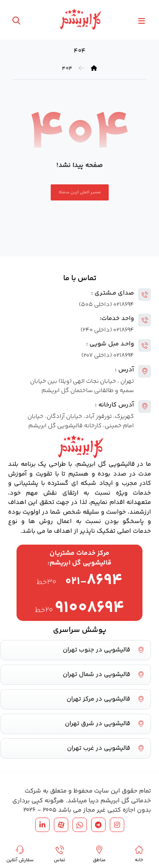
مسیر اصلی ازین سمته (79, 192)
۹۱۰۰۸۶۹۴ (89, 608)
